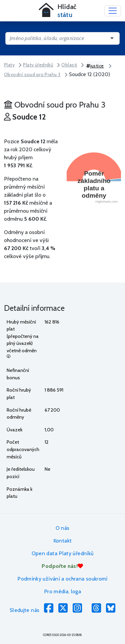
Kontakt (63, 541)
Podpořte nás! (62, 566)
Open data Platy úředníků (63, 553)
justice (95, 66)
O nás (63, 528)
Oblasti (69, 65)
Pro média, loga (62, 591)
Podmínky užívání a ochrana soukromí (62, 579)
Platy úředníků (38, 65)
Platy (9, 65)
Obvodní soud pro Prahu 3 (32, 74)
